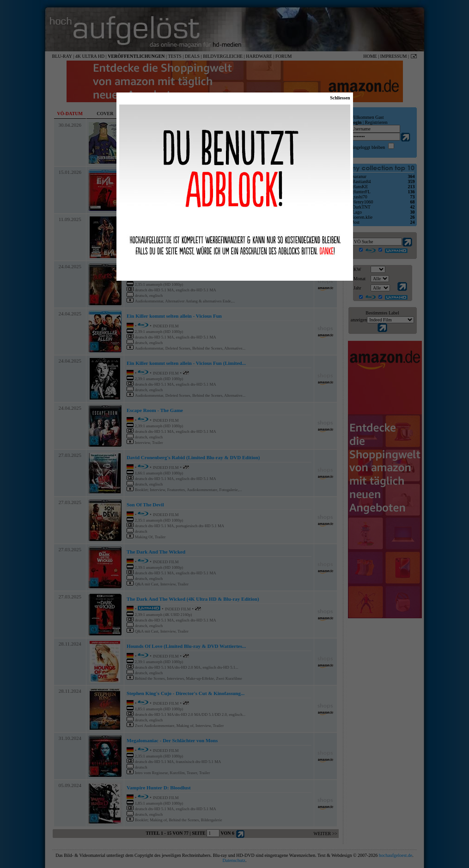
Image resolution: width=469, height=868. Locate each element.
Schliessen (340, 98)
